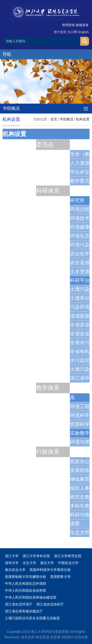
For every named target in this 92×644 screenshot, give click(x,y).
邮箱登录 (82, 25)
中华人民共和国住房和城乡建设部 (31, 597)
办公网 (72, 32)
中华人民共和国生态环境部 (26, 584)
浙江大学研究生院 (68, 556)
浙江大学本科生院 (36, 556)
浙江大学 (12, 556)
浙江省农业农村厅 (50, 604)
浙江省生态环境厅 (19, 604)
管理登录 (68, 25)
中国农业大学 (68, 563)
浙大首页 (60, 32)
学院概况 (66, 119)
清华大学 (12, 563)
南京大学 (47, 563)
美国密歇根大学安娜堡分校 (26, 577)
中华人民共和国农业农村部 (26, 590)
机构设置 (83, 119)
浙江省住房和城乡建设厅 (24, 611)
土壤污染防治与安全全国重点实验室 (32, 618)
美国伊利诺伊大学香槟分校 (50, 570)
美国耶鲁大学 (60, 577)
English (83, 32)
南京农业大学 (15, 570)
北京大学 (29, 563)
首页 (54, 119)
